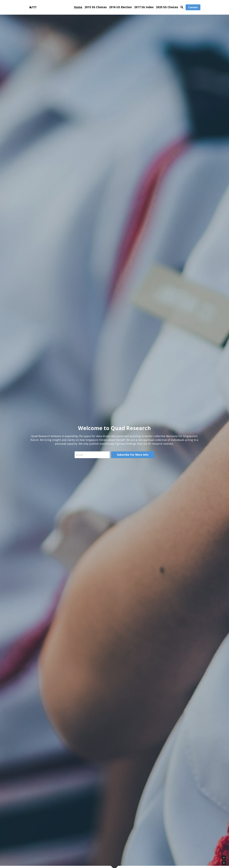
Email (80, 455)
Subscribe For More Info (133, 455)
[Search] (182, 7)
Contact (193, 7)
